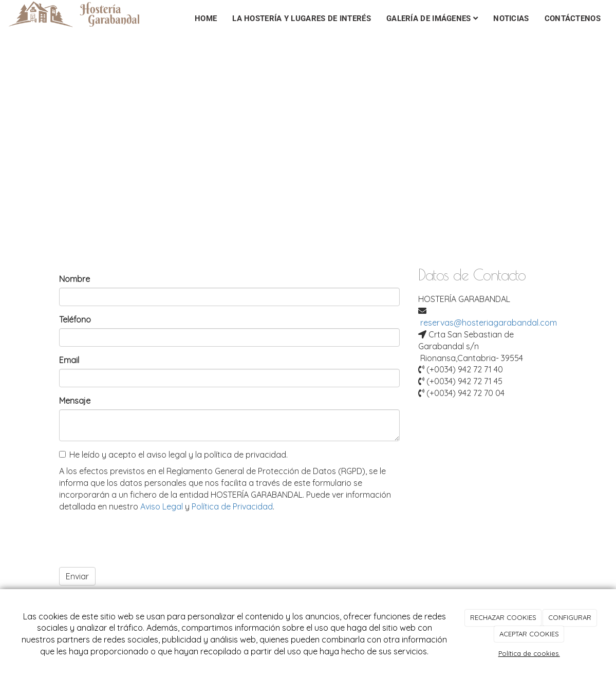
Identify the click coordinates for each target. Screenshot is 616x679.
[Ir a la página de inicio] (84, 13)
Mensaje (75, 401)
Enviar (77, 576)
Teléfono (75, 319)
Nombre (74, 279)
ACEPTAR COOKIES (529, 634)
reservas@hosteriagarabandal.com (489, 323)
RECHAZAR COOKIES (503, 617)
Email (69, 360)
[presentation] (137, 539)
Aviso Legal (162, 506)
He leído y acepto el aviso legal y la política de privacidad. (173, 455)
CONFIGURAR (570, 617)
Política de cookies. (529, 653)
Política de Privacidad (232, 506)
